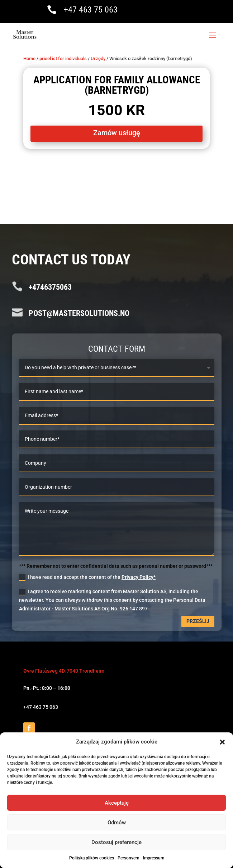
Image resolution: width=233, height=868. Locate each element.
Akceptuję (117, 803)
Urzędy (98, 58)
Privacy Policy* (139, 577)
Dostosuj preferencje (116, 842)
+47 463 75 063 (91, 10)
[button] (222, 742)
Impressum (154, 858)
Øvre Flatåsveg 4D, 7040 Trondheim (64, 671)
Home (29, 58)
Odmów (117, 823)
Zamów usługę (117, 133)
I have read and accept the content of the (87, 577)
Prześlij (198, 621)
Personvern (129, 858)
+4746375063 (50, 287)
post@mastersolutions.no (79, 313)
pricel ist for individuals (63, 58)
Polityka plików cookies (92, 858)
